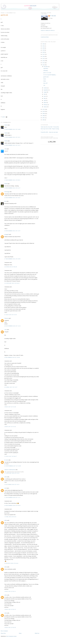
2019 (44, 50)
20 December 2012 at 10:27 (12, 198)
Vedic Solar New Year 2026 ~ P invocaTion (50, 127)
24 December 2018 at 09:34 (12, 505)
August (45, 92)
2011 (44, 109)
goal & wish (4, 15)
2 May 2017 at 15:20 (10, 407)
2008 (44, 116)
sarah (5, 488)
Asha (5, 149)
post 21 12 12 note (47, 73)
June (45, 96)
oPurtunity (46, 71)
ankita (6, 477)
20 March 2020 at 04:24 (11, 563)
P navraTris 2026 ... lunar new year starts (49, 132)
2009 (44, 114)
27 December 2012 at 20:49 (12, 259)
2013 (44, 63)
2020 (44, 48)
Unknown (6, 318)
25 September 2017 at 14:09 (13, 466)
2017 (44, 54)
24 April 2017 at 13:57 (11, 387)
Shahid (6, 184)
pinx (5, 201)
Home (20, 633)
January (45, 107)
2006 (44, 120)
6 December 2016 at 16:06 (12, 357)
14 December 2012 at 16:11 (12, 137)
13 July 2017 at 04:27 (11, 456)
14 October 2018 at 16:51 (12, 484)
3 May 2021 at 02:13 (10, 609)
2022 (44, 46)
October (45, 88)
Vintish (6, 125)
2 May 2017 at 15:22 (10, 427)
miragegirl (7, 234)
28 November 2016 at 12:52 (12, 326)
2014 (44, 61)
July (45, 94)
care (44, 85)
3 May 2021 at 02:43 (10, 627)
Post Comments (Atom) (12, 636)
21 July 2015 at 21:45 (11, 315)
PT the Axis (53, 16)
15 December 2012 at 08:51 (12, 180)
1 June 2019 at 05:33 (10, 517)
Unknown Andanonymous (10, 470)
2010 (44, 111)
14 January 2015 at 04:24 (12, 283)
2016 (44, 56)
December (46, 67)
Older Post (37, 633)
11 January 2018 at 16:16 (12, 473)
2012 (44, 65)
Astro (6, 330)
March (45, 103)
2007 (44, 118)
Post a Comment (4, 631)
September (46, 90)
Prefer (45, 79)
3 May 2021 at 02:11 (10, 591)
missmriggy (7, 192)
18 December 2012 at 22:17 (12, 188)
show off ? (46, 83)
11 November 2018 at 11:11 (12, 497)
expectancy (46, 68)
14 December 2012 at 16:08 (12, 129)
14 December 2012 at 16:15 (12, 145)
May (45, 98)
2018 (44, 52)
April (45, 100)
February (46, 105)
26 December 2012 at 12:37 (12, 231)
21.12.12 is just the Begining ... (50, 75)
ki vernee (6, 460)
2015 (44, 59)
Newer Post (3, 633)
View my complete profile (48, 31)
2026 (44, 44)
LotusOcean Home (45, 37)
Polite (45, 81)
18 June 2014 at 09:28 (11, 267)
